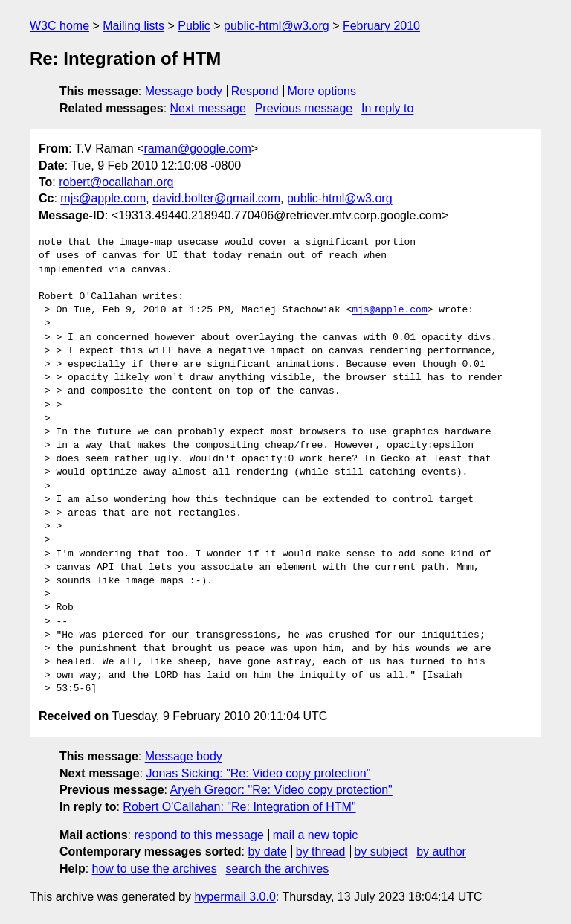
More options (322, 91)
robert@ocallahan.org (116, 182)
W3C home (59, 26)
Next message (208, 108)
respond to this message (199, 835)
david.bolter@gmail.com (216, 198)
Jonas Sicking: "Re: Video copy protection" (259, 773)
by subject (381, 851)
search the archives (278, 869)
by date (267, 851)
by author (441, 851)
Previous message (304, 108)
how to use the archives (155, 869)
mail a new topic (316, 835)
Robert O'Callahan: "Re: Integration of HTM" (239, 807)
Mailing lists (133, 26)
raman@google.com (198, 148)
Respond (255, 91)
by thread (321, 851)
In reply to (387, 108)
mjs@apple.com (103, 198)
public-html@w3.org (277, 26)
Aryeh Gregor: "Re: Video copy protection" (281, 790)
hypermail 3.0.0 (235, 897)
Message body (184, 91)
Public (194, 26)
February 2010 (381, 26)
